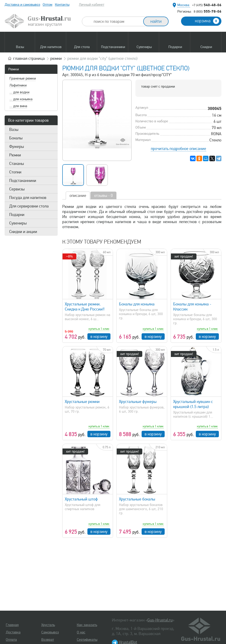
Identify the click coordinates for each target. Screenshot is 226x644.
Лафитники (18, 85)
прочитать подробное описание (178, 149)
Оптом (48, 5)
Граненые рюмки (23, 78)
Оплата (11, 640)
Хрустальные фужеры (138, 402)
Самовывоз (50, 632)
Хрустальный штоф (81, 499)
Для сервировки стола (29, 206)
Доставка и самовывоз (22, 5)
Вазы (14, 129)
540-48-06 (207, 5)
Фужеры (17, 147)
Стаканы (17, 164)
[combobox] (117, 21)
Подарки (17, 215)
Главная (12, 625)
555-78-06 (208, 11)
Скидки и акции (23, 232)
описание (78, 195)
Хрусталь (48, 625)
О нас (81, 632)
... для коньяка (21, 99)
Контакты (62, 5)
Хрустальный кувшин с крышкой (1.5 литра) (193, 404)
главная (29, 58)
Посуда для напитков (28, 198)
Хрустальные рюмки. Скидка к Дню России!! (85, 307)
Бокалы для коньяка (137, 304)
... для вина (18, 106)
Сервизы (17, 189)
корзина (207, 21)
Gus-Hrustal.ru (160, 620)
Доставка (13, 632)
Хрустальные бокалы (137, 499)
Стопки (15, 172)
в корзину (99, 336)
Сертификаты (87, 640)
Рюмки (13, 69)
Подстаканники (23, 181)
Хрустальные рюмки (82, 402)
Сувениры (18, 223)
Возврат (48, 640)
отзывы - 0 (103, 195)
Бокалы (16, 138)
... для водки (19, 92)
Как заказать (87, 625)
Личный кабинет (92, 5)
